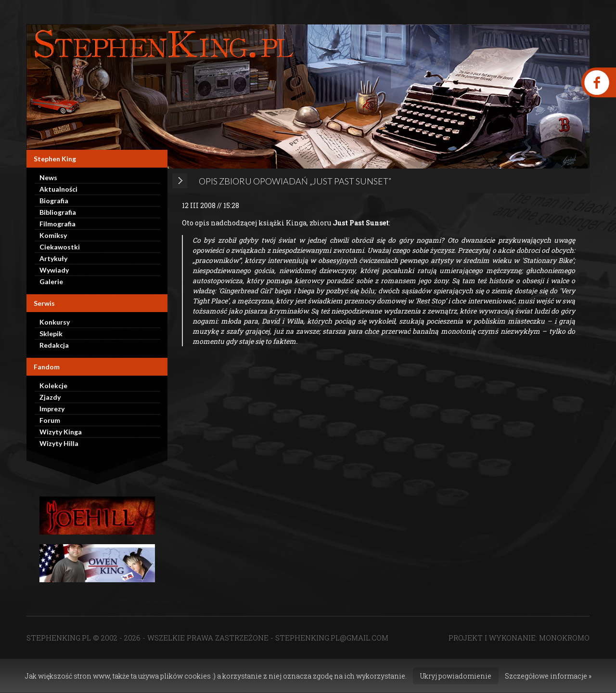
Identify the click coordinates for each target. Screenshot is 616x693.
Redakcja (54, 345)
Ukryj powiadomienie (456, 676)
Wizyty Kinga (61, 432)
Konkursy (55, 322)
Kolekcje (53, 386)
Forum (50, 420)
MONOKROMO (564, 638)
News (48, 177)
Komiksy (53, 235)
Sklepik (51, 333)
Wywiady (54, 270)
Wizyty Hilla (59, 443)
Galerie (51, 281)
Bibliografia (58, 212)
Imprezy (52, 409)
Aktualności (58, 189)
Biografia (54, 201)
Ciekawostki (60, 247)
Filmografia (58, 224)
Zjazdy (50, 397)
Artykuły (53, 258)
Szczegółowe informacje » (548, 676)
